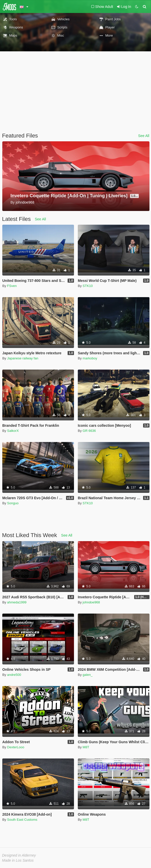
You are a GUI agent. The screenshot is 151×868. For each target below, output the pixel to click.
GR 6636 (89, 431)
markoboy (90, 358)
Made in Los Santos (18, 860)
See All (144, 136)
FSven (12, 286)
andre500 (14, 675)
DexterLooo (16, 747)
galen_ (88, 675)
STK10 (88, 286)
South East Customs (22, 820)
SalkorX (13, 431)
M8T (86, 747)
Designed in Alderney (19, 855)
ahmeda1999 (17, 602)
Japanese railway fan (23, 358)
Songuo (13, 503)
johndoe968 (91, 602)
